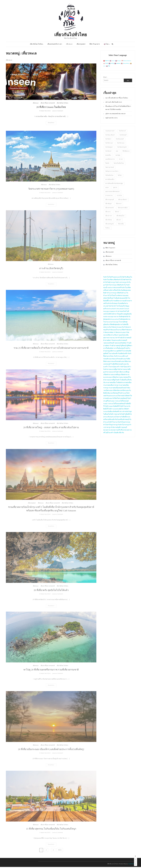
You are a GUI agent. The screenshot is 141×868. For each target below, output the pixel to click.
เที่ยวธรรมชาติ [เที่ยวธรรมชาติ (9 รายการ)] (109, 209)
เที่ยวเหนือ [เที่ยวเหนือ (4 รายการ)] (121, 225)
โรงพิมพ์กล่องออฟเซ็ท (121, 299)
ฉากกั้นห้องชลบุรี (120, 349)
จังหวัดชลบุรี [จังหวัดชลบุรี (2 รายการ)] (123, 136)
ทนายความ (107, 431)
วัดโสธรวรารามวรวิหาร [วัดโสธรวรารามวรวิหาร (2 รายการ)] (112, 172)
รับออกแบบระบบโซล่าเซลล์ (116, 397)
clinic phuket (120, 310)
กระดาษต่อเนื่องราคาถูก (111, 386)
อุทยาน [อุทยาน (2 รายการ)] (115, 189)
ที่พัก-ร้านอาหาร (95, 45)
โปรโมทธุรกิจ (121, 307)
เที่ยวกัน (121, 434)
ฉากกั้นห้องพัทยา (109, 349)
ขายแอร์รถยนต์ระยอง (117, 363)
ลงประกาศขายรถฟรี (114, 289)
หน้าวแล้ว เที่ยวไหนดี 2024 (114, 103)
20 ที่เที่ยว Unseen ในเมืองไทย (51, 111)
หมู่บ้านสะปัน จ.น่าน (111, 119)
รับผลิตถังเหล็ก (123, 355)
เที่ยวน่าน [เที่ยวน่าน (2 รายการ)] (108, 213)
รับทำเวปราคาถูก (121, 283)
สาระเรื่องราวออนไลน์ (118, 336)
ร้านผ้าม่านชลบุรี (115, 347)
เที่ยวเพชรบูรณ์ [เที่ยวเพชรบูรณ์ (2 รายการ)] (109, 225)
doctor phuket (111, 310)
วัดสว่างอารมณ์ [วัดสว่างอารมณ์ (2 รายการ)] (110, 168)
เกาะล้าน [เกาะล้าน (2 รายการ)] (119, 197)
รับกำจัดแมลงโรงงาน (114, 331)
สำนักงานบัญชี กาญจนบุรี (119, 428)
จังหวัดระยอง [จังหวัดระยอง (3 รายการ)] (121, 144)
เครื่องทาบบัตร (108, 291)
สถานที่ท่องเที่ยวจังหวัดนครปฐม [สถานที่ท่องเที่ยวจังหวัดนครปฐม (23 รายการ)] (114, 185)
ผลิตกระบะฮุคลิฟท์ (116, 352)
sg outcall (116, 320)
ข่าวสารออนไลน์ (121, 312)
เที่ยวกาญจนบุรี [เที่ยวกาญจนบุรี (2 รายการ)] (110, 201)
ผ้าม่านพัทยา (107, 341)
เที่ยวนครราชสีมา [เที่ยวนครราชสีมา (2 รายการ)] (123, 209)
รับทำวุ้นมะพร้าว (126, 368)
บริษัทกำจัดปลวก (126, 331)
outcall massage (113, 323)
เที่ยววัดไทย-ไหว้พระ (37, 45)
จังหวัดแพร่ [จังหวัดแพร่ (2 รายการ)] (108, 152)
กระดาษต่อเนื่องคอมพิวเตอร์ (118, 389)
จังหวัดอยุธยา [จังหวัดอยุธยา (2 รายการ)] (109, 148)
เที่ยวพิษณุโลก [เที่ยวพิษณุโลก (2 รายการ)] (120, 217)
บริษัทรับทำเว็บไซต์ (119, 281)
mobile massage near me (111, 318)
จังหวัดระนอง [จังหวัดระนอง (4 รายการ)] (109, 144)
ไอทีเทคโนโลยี (108, 415)
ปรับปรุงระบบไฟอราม (114, 418)
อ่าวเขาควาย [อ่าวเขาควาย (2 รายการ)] (109, 197)
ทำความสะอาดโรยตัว (112, 373)
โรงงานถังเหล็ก (113, 355)
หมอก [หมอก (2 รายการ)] (107, 189)
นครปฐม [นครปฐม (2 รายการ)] (118, 156)
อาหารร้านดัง (119, 339)
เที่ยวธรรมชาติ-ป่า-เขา (55, 45)
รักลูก (130, 413)
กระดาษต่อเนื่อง (111, 384)
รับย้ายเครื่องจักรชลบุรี (122, 421)
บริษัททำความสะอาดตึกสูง (112, 376)
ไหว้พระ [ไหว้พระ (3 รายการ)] (108, 229)
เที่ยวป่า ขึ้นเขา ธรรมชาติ (48, 107)
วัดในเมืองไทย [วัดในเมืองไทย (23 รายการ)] (109, 176)
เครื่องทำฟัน (117, 291)
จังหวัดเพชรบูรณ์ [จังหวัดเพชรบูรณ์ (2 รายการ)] (122, 148)
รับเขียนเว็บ (128, 278)
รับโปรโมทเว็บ (112, 297)
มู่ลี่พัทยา (129, 347)
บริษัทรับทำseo (121, 294)
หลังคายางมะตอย (123, 297)
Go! (128, 82)
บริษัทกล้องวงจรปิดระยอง (121, 392)
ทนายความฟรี (115, 431)
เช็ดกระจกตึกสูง (124, 373)
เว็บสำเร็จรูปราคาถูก (124, 423)
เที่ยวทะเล (69, 45)
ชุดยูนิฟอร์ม (128, 315)
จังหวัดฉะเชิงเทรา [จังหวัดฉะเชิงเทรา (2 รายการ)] (110, 136)
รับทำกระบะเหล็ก (120, 357)
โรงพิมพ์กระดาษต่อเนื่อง (124, 384)
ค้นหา (105, 78)
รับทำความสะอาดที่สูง (110, 370)
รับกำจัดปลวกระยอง (115, 328)
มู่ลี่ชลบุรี (124, 347)
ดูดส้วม (121, 315)
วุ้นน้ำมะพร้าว (110, 434)
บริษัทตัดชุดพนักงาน (116, 326)
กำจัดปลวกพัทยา (109, 333)
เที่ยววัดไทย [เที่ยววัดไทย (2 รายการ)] (109, 221)
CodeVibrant (131, 865)
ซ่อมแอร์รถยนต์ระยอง (119, 360)
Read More (51, 127)
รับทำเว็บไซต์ (108, 278)
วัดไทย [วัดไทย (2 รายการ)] (120, 176)
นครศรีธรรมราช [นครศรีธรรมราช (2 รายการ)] (110, 160)
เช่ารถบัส (125, 413)
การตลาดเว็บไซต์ (119, 415)
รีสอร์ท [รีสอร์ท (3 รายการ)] (107, 164)
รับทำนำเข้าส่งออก (112, 304)
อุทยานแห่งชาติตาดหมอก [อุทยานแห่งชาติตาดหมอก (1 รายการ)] (112, 193)
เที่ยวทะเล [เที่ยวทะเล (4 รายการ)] (119, 205)
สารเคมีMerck (117, 302)
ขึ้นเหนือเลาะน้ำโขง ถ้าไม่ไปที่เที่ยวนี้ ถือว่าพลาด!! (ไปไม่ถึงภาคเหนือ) (118, 109)
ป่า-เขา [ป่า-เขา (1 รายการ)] (121, 160)
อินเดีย (117, 434)
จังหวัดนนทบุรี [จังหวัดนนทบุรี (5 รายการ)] (120, 140)
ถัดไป (60, 851)
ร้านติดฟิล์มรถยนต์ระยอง (119, 365)
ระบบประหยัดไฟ (118, 410)
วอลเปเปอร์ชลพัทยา (121, 344)
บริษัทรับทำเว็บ (121, 286)
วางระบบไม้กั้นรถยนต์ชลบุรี (116, 405)
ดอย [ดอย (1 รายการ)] (117, 152)
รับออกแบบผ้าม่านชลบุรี (119, 341)
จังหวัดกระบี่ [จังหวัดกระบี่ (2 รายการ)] (122, 132)
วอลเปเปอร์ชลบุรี (109, 344)
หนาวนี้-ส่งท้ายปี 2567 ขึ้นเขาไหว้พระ (117, 99)
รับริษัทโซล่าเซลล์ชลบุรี (120, 399)
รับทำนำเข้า (112, 307)
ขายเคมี (124, 302)
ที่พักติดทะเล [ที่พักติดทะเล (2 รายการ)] (126, 152)
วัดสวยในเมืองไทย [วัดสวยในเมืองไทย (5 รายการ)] (119, 164)
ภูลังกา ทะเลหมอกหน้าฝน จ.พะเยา (116, 115)
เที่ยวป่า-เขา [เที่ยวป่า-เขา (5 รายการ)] (109, 217)
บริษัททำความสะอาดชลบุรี (120, 378)
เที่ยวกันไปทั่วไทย (70, 35)
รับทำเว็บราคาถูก (111, 286)
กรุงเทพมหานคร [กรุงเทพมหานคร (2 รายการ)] (110, 132)
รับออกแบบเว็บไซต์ (118, 278)
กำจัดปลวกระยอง (120, 333)
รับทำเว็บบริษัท (108, 281)
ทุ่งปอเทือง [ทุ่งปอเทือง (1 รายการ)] (108, 156)
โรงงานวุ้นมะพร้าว (114, 368)
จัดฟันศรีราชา (117, 413)
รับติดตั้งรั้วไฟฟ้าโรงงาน (121, 407)
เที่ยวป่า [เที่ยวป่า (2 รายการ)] (117, 213)
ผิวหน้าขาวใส (115, 315)
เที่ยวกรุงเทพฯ (81, 45)
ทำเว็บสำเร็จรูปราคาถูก (111, 426)
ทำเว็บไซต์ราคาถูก (109, 283)
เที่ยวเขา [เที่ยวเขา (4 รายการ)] (119, 221)
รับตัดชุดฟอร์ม (124, 318)
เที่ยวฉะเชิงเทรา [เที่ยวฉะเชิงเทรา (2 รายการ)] (123, 201)
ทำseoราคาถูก (112, 294)
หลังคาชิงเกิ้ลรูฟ (108, 299)
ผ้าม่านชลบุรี (127, 339)
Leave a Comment (58, 115)
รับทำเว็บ (129, 281)
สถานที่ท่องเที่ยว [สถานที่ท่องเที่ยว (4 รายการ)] (110, 180)
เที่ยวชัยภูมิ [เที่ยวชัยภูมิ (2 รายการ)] (108, 205)
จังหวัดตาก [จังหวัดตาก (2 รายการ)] (108, 140)
